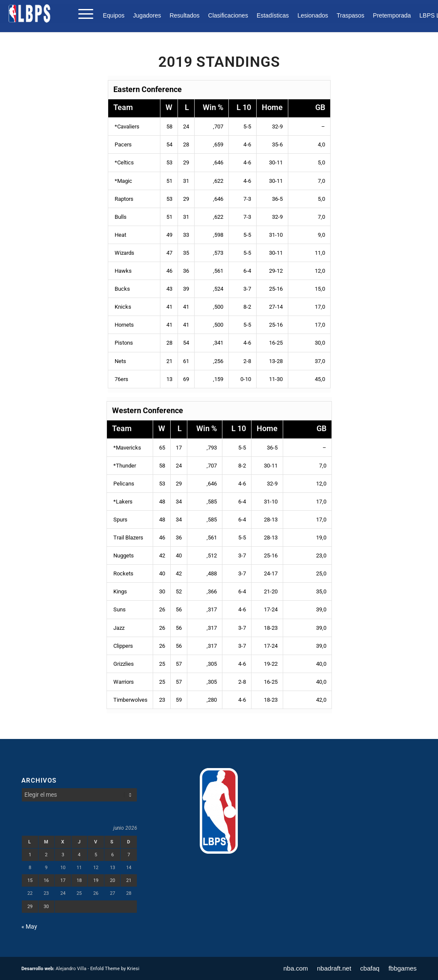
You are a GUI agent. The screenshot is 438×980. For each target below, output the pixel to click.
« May (29, 926)
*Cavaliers (126, 127)
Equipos (114, 15)
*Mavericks (127, 448)
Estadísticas (273, 15)
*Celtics (124, 162)
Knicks (122, 307)
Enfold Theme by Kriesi (115, 969)
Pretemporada (392, 15)
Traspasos (351, 15)
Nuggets (123, 556)
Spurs (120, 520)
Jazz (118, 628)
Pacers (123, 144)
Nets (120, 361)
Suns (119, 609)
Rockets (123, 573)
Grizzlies (123, 664)
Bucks (122, 289)
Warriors (123, 682)
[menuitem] (116, 15)
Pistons (123, 343)
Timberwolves (130, 700)
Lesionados (313, 15)
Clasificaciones (228, 15)
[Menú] (83, 13)
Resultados (184, 15)
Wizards (124, 253)
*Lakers (122, 502)
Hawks (123, 271)
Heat (120, 235)
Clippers (123, 646)
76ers (121, 379)
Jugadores (147, 15)
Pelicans (123, 484)
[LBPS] (30, 13)
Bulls (120, 217)
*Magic (123, 181)
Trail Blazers (128, 538)
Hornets (124, 325)
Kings (120, 591)
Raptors (123, 199)
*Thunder (124, 466)
